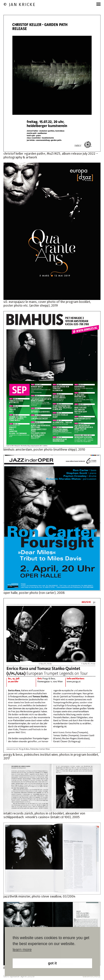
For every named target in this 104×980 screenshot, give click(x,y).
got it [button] (52, 963)
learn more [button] (22, 950)
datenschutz (92, 976)
